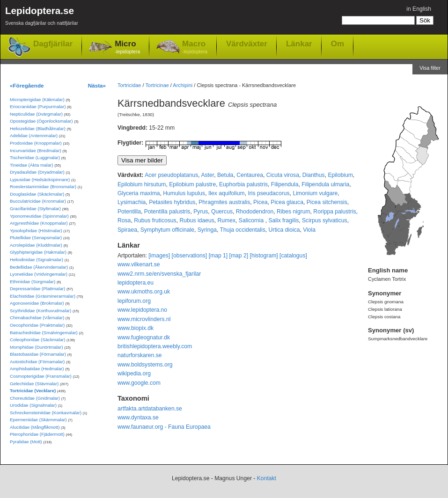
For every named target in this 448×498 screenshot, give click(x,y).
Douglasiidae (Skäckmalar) (37, 194)
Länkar (299, 44)
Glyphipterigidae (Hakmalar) (38, 252)
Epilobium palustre (192, 184)
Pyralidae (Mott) (26, 442)
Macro (195, 48)
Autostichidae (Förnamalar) (37, 362)
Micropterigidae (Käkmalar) (37, 99)
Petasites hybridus (172, 202)
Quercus (222, 212)
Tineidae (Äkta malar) (32, 165)
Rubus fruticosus (155, 220)
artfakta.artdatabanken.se (150, 409)
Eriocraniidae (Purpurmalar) (38, 106)
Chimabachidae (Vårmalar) (37, 318)
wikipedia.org (134, 373)
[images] (159, 256)
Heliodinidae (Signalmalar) (37, 260)
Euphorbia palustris (243, 184)
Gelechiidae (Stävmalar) (34, 384)
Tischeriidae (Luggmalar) (35, 157)
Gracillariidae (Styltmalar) (35, 209)
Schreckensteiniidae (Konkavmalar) (46, 413)
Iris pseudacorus (268, 193)
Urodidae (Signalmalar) (33, 405)
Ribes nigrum (294, 212)
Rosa (124, 220)
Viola (309, 230)
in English (419, 9)
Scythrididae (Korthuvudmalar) (40, 311)
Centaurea (250, 175)
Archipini (183, 85)
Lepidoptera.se (42, 18)
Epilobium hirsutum (142, 184)
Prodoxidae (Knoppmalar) (36, 143)
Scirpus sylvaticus (325, 220)
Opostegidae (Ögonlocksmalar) (41, 121)
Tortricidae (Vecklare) (33, 391)
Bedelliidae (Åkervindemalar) (39, 267)
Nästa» (97, 85)
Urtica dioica (284, 230)
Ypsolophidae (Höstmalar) (36, 231)
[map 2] (239, 256)
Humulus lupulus (184, 193)
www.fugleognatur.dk (144, 337)
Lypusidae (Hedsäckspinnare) (40, 179)
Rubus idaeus (197, 220)
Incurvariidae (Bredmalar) (36, 150)
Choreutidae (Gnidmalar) (35, 398)
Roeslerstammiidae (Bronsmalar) (43, 187)
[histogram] (264, 256)
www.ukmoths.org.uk (144, 292)
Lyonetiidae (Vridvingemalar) (39, 274)
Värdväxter (247, 44)
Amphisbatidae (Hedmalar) (37, 369)
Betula (225, 175)
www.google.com (139, 383)
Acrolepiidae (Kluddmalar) (36, 245)
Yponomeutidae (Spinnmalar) (39, 216)
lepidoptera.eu (136, 283)
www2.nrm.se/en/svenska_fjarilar (159, 274)
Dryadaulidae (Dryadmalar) (37, 172)
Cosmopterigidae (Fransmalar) (41, 376)
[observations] (190, 256)
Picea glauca (287, 202)
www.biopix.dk (136, 328)
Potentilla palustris (167, 212)
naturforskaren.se (140, 355)
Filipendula (285, 184)
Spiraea (127, 230)
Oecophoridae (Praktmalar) (37, 325)
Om (338, 44)
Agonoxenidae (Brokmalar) (37, 303)
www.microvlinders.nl (144, 319)
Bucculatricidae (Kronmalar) (38, 201)
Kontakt (267, 478)
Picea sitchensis (327, 202)
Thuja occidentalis (243, 230)
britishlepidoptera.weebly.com (155, 346)
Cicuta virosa (283, 175)
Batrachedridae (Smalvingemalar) (44, 333)
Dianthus (314, 175)
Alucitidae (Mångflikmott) (35, 427)
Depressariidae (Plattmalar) (37, 289)
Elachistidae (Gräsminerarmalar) (43, 296)
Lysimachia (132, 202)
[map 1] (218, 256)
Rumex (227, 220)
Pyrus (201, 212)
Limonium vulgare (315, 193)
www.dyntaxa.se (138, 417)
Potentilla (129, 212)
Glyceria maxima (139, 193)
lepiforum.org (134, 301)
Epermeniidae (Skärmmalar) (38, 420)
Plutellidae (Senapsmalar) (36, 238)
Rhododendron (255, 212)
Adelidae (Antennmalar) (34, 135)
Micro (127, 48)
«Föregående (27, 85)
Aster (207, 175)
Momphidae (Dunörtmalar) (36, 347)
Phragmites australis (224, 202)
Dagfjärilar (53, 44)
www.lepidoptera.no (142, 310)
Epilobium (340, 175)
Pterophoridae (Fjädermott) (37, 434)
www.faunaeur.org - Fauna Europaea (164, 427)
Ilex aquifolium (227, 193)
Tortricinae (157, 85)
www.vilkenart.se (139, 264)
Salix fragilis (283, 220)
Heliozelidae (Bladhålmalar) (38, 128)
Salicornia (252, 220)
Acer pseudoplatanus (171, 175)
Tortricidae (129, 85)
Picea (260, 202)
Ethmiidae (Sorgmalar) (33, 282)
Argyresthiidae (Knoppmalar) (39, 223)
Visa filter (430, 68)
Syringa (207, 230)
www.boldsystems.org (145, 365)
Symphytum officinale (167, 230)
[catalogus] (293, 256)
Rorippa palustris (334, 212)
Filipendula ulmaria (325, 184)
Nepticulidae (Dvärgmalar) (36, 114)
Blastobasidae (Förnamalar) (38, 354)
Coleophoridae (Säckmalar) (37, 340)
